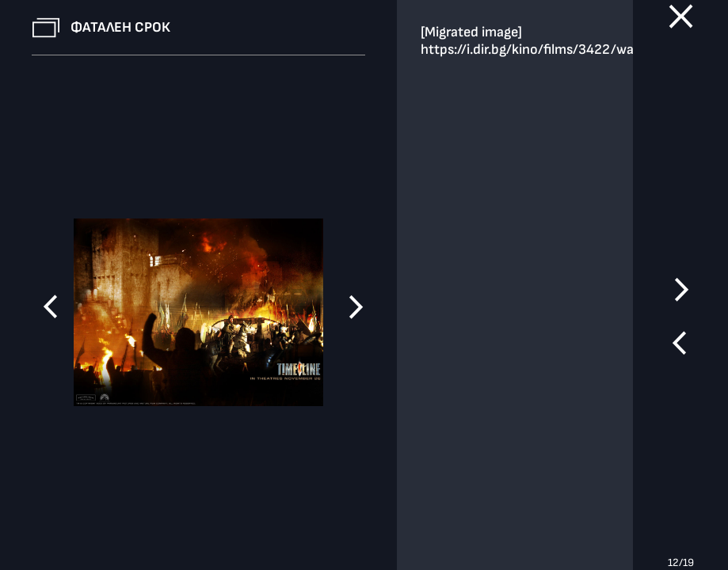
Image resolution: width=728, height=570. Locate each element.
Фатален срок (120, 27)
